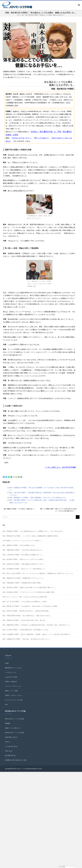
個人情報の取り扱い (11, 758)
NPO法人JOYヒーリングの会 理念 (15, 721)
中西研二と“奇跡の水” (11, 684)
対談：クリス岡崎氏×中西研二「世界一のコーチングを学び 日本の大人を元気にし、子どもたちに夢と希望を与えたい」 (58, 511)
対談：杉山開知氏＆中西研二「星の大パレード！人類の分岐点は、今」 (24, 571)
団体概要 (8, 726)
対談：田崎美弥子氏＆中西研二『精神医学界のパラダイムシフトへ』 (24, 581)
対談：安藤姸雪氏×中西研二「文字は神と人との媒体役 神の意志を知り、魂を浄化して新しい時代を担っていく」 (37, 628)
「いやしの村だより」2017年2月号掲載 (62, 466)
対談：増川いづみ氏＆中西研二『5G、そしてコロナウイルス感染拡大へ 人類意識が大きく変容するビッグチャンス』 (38, 576)
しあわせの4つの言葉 (11, 680)
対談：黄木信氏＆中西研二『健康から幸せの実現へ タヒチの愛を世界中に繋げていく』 (29, 590)
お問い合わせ (9, 754)
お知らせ (8, 744)
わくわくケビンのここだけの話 (14, 703)
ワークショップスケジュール (13, 689)
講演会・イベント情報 (11, 693)
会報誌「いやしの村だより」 (13, 731)
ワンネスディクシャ (11, 675)
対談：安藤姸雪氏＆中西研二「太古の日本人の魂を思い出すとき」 (23, 553)
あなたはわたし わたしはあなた (59, 137)
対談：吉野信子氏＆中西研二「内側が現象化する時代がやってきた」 (24, 567)
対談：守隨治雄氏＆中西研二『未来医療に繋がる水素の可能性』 (22, 585)
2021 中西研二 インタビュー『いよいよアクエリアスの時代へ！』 (23, 543)
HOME (7, 666)
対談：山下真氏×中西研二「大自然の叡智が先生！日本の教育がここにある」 (26, 632)
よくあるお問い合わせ (11, 749)
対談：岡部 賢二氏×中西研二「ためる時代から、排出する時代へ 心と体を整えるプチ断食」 (30, 609)
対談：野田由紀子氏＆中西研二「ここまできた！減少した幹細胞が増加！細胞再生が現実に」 (31, 539)
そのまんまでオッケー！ (20, 137)
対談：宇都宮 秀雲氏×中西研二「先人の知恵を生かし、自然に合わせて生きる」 (27, 618)
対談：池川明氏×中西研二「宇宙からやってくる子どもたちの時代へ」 (24, 562)
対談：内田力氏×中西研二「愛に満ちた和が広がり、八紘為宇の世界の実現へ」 (27, 614)
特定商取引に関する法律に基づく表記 (16, 763)
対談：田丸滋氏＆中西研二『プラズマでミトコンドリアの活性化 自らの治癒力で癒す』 (29, 595)
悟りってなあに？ (38, 137)
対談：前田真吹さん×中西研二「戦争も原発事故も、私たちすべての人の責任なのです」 (38, 496)
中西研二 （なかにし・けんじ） (14, 698)
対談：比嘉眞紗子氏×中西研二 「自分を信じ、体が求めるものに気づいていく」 (27, 642)
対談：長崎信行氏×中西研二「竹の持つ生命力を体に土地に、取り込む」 (25, 623)
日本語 (62, 867)
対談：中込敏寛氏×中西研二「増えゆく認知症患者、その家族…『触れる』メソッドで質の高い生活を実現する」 (37, 637)
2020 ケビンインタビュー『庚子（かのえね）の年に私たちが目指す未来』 (25, 599)
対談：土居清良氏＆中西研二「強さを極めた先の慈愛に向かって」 (23, 557)
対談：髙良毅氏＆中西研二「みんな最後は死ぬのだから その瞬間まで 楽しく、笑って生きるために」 (33, 534)
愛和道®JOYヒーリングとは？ (14, 670)
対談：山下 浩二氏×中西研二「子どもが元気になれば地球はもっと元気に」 (25, 604)
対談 (6, 707)
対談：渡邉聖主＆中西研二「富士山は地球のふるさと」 (19, 548)
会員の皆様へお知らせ (11, 740)
